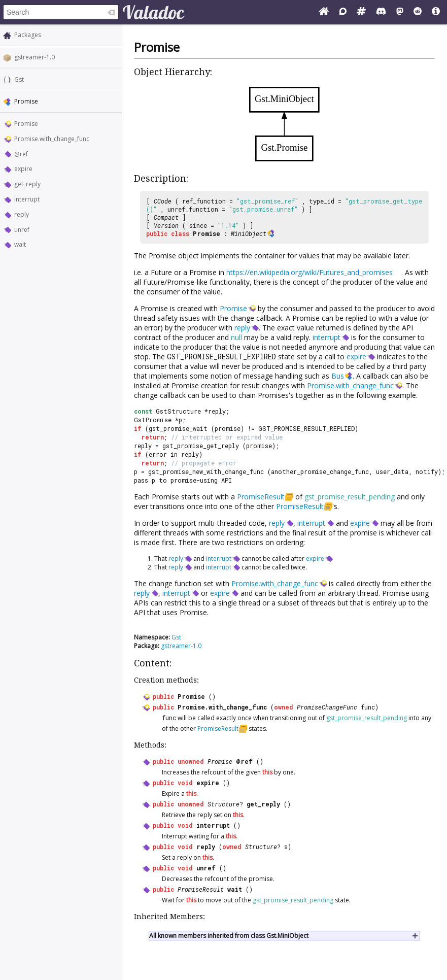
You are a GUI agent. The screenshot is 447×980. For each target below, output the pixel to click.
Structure (223, 804)
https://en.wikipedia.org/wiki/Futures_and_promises (310, 272)
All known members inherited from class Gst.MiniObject (229, 936)
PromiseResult (261, 497)
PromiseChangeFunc (327, 707)
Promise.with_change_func (52, 139)
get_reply (27, 184)
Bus (338, 376)
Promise (26, 124)
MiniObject (249, 233)
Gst (19, 79)
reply (22, 214)
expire (23, 169)
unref (22, 230)
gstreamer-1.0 (35, 57)
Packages (28, 35)
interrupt (27, 199)
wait (20, 244)
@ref (21, 154)
